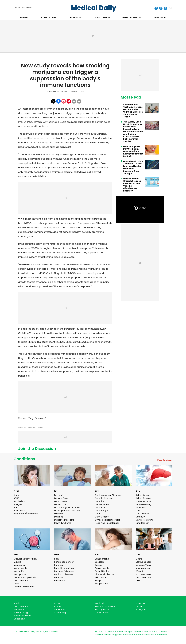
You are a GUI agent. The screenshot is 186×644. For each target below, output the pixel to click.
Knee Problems (143, 501)
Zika (138, 580)
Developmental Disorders (67, 511)
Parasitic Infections (64, 568)
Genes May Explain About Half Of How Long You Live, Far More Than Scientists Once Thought (133, 167)
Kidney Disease (143, 498)
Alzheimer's (19, 511)
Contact (58, 606)
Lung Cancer (142, 523)
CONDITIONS (160, 17)
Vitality (17, 603)
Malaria (17, 562)
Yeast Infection (143, 577)
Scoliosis (99, 562)
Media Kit (100, 603)
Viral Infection (143, 568)
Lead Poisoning (143, 504)
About (57, 603)
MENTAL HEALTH (49, 17)
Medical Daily (94, 8)
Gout (97, 514)
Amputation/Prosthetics (26, 514)
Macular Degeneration (25, 559)
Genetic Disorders (104, 498)
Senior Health (102, 568)
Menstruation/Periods (25, 577)
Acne (16, 495)
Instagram (141, 610)
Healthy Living (21, 613)
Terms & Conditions (105, 606)
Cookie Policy (102, 613)
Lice (138, 511)
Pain (56, 559)
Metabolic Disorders (24, 587)
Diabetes (59, 514)
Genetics (99, 501)
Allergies (18, 504)
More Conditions (165, 460)
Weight (139, 571)
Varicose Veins (143, 565)
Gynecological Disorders (107, 520)
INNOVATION (75, 17)
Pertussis (59, 577)
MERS (16, 584)
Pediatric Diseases (64, 574)
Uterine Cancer (143, 562)
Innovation (19, 610)
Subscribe (59, 610)
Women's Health (144, 574)
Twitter (139, 606)
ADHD (16, 498)
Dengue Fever (61, 498)
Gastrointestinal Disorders (108, 495)
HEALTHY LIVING (102, 17)
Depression (60, 504)
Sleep (98, 580)
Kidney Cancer (143, 495)
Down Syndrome (63, 523)
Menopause (20, 574)
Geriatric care (102, 508)
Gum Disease (102, 517)
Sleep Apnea (101, 584)
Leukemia (141, 508)
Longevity (141, 517)
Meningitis (19, 571)
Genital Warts (102, 504)
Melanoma (19, 565)
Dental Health (61, 501)
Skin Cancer (101, 577)
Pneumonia (60, 580)
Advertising (60, 613)
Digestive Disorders (64, 520)
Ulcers (139, 559)
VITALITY (24, 17)
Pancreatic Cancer (64, 562)
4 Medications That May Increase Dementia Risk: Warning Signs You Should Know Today (133, 111)
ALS (15, 508)
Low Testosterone (145, 520)
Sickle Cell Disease (104, 574)
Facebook (141, 603)
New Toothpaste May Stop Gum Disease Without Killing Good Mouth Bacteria (133, 151)
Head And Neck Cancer (107, 523)
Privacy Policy (102, 610)
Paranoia (59, 565)
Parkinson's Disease (64, 571)
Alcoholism (19, 501)
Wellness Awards (132, 17)
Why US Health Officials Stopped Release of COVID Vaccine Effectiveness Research (132, 185)
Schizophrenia (102, 559)
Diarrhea (59, 517)
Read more (161, 635)
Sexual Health (102, 571)
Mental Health (21, 580)
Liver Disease (142, 514)
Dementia (59, 495)
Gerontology (101, 511)
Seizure (99, 565)
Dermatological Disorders (67, 508)
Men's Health (20, 568)
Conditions (24, 459)
